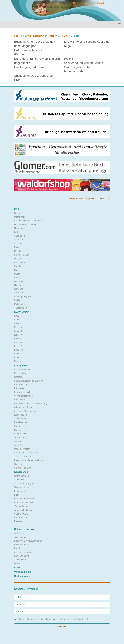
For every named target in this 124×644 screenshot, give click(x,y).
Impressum (91, 198)
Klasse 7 (18, 339)
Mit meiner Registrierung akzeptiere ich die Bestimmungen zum (52, 619)
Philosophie (20, 304)
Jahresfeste (20, 480)
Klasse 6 (18, 335)
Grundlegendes (21, 476)
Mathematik (20, 217)
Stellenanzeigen (23, 576)
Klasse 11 (19, 354)
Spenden (80, 198)
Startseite (18, 36)
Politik (17, 300)
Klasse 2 (18, 320)
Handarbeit (19, 281)
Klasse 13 (19, 361)
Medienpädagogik (23, 296)
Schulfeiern (20, 400)
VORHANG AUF (22, 514)
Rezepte (18, 521)
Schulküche (20, 464)
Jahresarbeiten (21, 419)
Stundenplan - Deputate (25, 453)
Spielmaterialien (22, 487)
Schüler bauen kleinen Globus (84, 63)
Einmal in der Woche (24, 499)
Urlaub (17, 563)
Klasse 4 (18, 327)
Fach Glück (20, 262)
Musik (17, 274)
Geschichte (20, 251)
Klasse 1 (18, 316)
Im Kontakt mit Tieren (24, 502)
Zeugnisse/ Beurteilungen (26, 411)
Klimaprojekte (21, 434)
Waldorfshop (20, 533)
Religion (18, 259)
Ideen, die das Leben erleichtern (29, 460)
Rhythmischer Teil (23, 369)
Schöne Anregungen (24, 483)
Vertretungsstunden (23, 396)
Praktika (18, 426)
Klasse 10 (19, 350)
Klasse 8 (52, 36)
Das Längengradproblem (30, 67)
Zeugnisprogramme (23, 552)
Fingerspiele (20, 491)
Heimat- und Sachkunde (26, 225)
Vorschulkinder (21, 506)
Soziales (18, 441)
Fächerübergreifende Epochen (29, 381)
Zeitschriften (20, 560)
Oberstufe (19, 377)
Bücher (18, 568)
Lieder (17, 495)
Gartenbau (19, 289)
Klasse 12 (19, 358)
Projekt (69, 59)
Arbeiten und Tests (23, 407)
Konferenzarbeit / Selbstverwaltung (31, 403)
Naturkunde (20, 228)
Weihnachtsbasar (22, 468)
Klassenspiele (21, 415)
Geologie (18, 240)
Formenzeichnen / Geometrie (28, 221)
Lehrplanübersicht (23, 392)
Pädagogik (19, 388)
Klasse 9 (18, 346)
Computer (19, 293)
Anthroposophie (22, 384)
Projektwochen (21, 422)
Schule (28, 36)
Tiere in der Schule (23, 456)
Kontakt (70, 198)
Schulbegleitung (22, 556)
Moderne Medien (22, 449)
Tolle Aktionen (21, 438)
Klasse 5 (18, 331)
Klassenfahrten (21, 545)
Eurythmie (19, 266)
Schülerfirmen (21, 430)
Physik (17, 247)
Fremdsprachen (22, 255)
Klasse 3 (18, 323)
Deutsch (18, 213)
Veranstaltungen (23, 572)
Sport (17, 270)
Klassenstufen (39, 36)
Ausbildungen (21, 537)
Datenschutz (104, 198)
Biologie (18, 232)
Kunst (17, 278)
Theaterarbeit (21, 308)
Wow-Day (19, 445)
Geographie (63, 36)
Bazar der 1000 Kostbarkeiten (28, 541)
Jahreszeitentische (23, 510)
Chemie (18, 244)
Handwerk (19, 285)
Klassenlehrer (21, 373)
